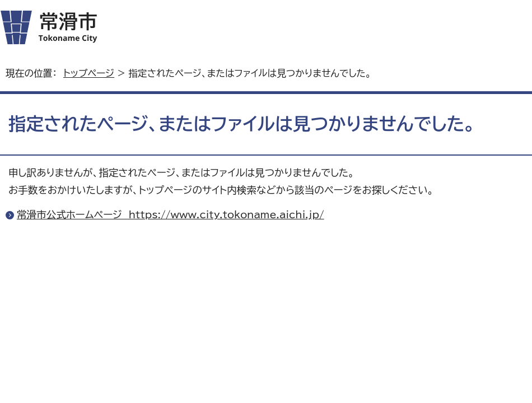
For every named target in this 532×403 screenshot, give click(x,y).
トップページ (89, 73)
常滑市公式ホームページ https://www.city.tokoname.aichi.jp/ (171, 215)
